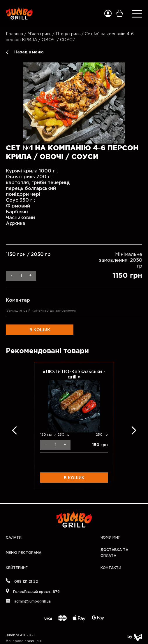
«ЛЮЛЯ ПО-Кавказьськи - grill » (74, 375)
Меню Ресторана (24, 553)
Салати (14, 538)
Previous (14, 430)
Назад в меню (29, 52)
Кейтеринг (17, 568)
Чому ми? (110, 538)
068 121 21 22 (22, 581)
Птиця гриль (68, 34)
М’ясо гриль (39, 34)
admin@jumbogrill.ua (28, 601)
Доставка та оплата (114, 553)
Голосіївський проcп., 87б (33, 591)
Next (134, 430)
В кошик (40, 330)
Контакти (111, 568)
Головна (14, 34)
